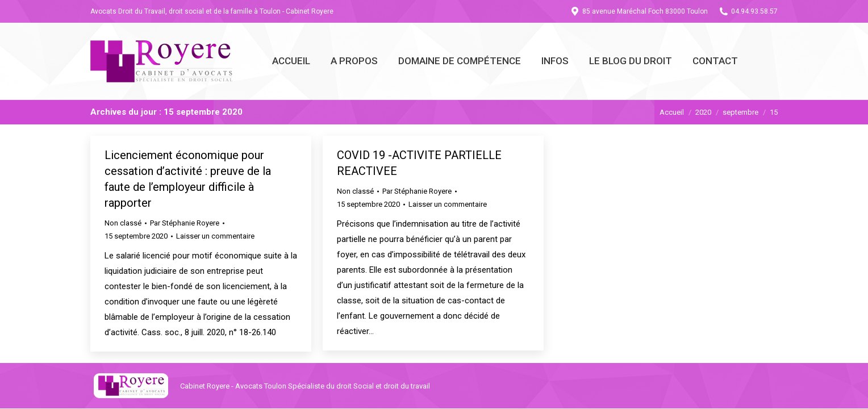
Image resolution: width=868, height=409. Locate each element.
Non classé (123, 223)
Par (185, 223)
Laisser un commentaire (215, 236)
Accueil (672, 112)
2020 (703, 112)
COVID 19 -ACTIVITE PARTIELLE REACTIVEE (419, 163)
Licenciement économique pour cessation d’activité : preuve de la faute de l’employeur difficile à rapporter (188, 179)
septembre (740, 112)
